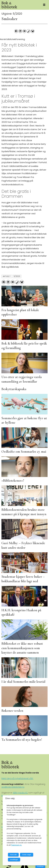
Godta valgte (27, 855)
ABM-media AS (20, 793)
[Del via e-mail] (24, 31)
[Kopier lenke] (28, 31)
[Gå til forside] (20, 5)
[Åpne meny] (44, 5)
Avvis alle (13, 855)
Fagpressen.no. (16, 845)
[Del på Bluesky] (33, 31)
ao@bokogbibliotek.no (13, 787)
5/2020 (17, 276)
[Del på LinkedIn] (20, 31)
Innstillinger (40, 867)
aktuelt (7, 276)
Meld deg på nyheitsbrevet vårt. (17, 778)
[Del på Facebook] (16, 31)
